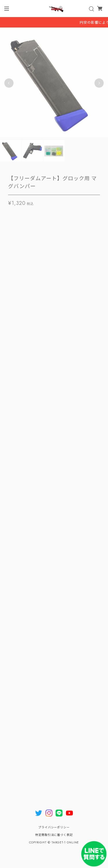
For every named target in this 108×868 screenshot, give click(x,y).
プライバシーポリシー (54, 827)
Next (99, 84)
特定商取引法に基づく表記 (54, 835)
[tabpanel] (54, 84)
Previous (9, 84)
